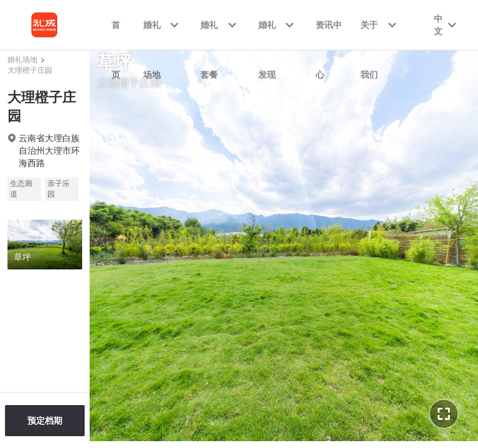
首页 (116, 35)
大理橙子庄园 (30, 70)
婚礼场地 (22, 60)
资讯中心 (329, 35)
